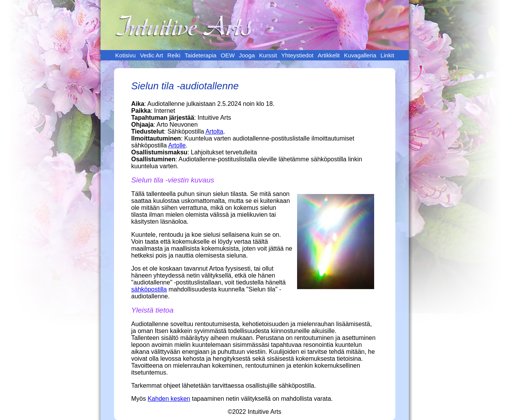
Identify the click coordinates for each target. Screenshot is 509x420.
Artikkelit (328, 55)
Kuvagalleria (360, 55)
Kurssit (268, 55)
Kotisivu (125, 55)
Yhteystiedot (297, 55)
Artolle (177, 145)
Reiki (174, 55)
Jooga (247, 55)
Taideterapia (201, 55)
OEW (228, 55)
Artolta (214, 131)
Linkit (387, 55)
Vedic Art (151, 55)
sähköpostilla (149, 289)
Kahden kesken (169, 399)
